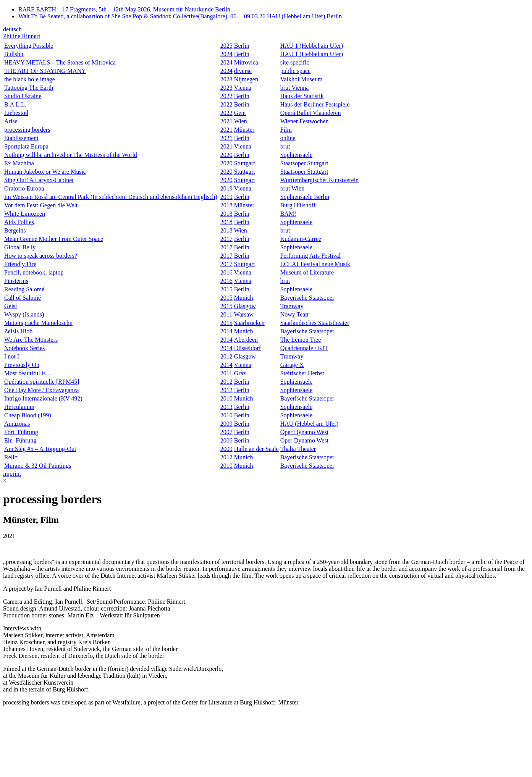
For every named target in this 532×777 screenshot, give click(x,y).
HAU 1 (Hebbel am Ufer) (312, 46)
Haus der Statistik (302, 96)
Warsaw (244, 314)
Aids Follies (19, 222)
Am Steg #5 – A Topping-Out (40, 449)
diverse (243, 71)
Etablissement (21, 138)
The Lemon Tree (301, 340)
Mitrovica (246, 62)
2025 (226, 46)
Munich (244, 298)
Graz (240, 373)
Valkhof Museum (302, 79)
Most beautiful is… (28, 373)
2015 (226, 289)
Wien (241, 121)
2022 (226, 96)
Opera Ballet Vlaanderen (311, 113)
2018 (226, 205)
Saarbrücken (249, 323)
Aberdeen (246, 340)
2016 (226, 272)
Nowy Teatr (295, 314)
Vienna (243, 88)
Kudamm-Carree (301, 239)
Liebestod (16, 113)
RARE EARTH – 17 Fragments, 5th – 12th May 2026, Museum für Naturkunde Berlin (124, 9)
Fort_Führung (21, 432)
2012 (226, 356)
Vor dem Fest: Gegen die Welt (41, 205)
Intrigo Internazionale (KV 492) (43, 398)
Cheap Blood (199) (28, 415)
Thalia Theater (298, 449)
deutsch (12, 29)
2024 (226, 54)
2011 (226, 314)
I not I (12, 356)
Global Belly (20, 247)
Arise (11, 121)
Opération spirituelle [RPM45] (42, 382)
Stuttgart (245, 163)
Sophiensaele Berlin (305, 197)
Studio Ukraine (23, 96)
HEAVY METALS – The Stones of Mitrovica (60, 62)
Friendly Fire (20, 264)
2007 (226, 432)
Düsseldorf (247, 348)
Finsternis (16, 281)
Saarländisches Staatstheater (315, 323)
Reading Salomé (24, 289)
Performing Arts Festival (310, 256)
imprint (12, 474)
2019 (226, 188)
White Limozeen (25, 214)
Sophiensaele (296, 155)
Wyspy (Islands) (24, 314)
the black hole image (30, 79)
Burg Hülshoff (298, 205)
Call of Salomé (23, 298)
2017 (226, 239)
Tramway (292, 306)
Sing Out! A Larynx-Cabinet (39, 180)
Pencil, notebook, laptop (34, 272)
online (288, 138)
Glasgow (245, 306)
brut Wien (293, 188)
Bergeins (15, 230)
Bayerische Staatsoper (307, 298)
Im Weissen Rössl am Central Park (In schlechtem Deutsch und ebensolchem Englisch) (111, 197)
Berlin (242, 46)
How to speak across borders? (41, 256)
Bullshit (14, 54)
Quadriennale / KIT (304, 348)
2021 (226, 121)
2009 (226, 424)
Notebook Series (24, 348)
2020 (226, 155)
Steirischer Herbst (302, 373)
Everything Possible (29, 46)
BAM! (288, 214)
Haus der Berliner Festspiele (315, 104)
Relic (11, 457)
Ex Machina (19, 163)
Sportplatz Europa (26, 146)
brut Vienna (295, 88)
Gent (240, 113)
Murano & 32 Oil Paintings (38, 466)
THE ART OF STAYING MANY (45, 71)
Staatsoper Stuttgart (304, 163)
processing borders (27, 130)
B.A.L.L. (15, 104)
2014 (226, 331)
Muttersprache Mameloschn (38, 323)
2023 (226, 79)
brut (285, 146)
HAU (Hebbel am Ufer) (309, 424)
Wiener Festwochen (305, 121)
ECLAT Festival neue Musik (315, 264)
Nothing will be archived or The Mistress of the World (71, 155)
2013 (226, 407)
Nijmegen (246, 79)
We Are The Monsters (31, 340)
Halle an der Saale (256, 449)
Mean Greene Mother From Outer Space (54, 239)
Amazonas (17, 424)
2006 (226, 440)
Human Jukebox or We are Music (45, 172)
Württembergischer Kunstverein (319, 180)
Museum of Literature (307, 272)
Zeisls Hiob (18, 331)
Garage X (292, 365)
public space (296, 71)
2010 (226, 398)
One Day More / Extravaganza (41, 390)
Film (286, 130)
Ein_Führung (20, 440)
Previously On (22, 365)
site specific (295, 62)
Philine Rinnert (22, 36)
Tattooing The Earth (29, 88)
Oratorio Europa (24, 188)
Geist (11, 306)
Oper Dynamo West (304, 432)
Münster (244, 130)
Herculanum (19, 407)
